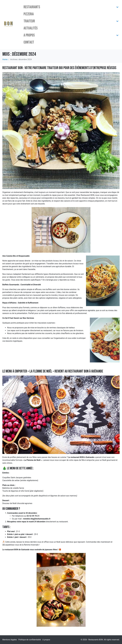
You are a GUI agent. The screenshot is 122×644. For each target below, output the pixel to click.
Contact (29, 42)
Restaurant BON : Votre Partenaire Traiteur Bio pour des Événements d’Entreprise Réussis (59, 68)
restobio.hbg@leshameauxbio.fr (37, 519)
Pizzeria (29, 14)
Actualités (31, 28)
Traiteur (71, 21)
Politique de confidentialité (30, 640)
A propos (71, 35)
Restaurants (71, 7)
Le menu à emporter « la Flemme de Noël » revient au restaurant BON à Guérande (53, 371)
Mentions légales (10, 640)
